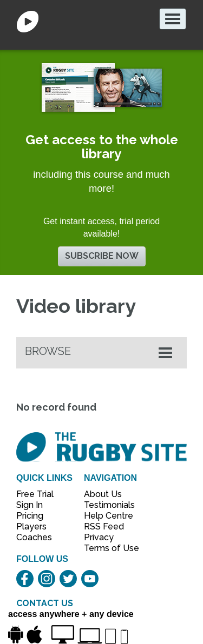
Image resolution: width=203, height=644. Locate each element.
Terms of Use (106, 548)
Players (31, 526)
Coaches (34, 537)
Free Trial (35, 494)
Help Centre (106, 516)
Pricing (30, 516)
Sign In (30, 505)
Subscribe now (102, 256)
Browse (48, 351)
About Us (103, 494)
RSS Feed (105, 526)
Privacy (99, 537)
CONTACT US (45, 603)
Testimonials (106, 505)
